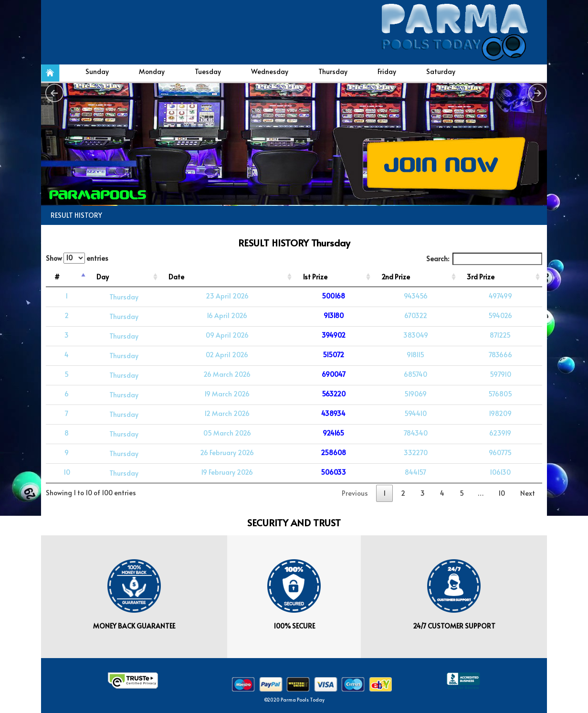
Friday (387, 71)
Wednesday (270, 71)
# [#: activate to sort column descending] (57, 277)
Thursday (333, 71)
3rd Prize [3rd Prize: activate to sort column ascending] (481, 277)
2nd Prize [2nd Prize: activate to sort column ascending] (396, 277)
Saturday (441, 71)
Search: (484, 259)
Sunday (97, 71)
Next (528, 493)
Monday (152, 71)
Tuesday (208, 71)
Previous (355, 493)
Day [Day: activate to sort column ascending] (103, 277)
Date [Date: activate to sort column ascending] (176, 277)
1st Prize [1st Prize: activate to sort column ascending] (315, 277)
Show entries (77, 258)
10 (502, 493)
